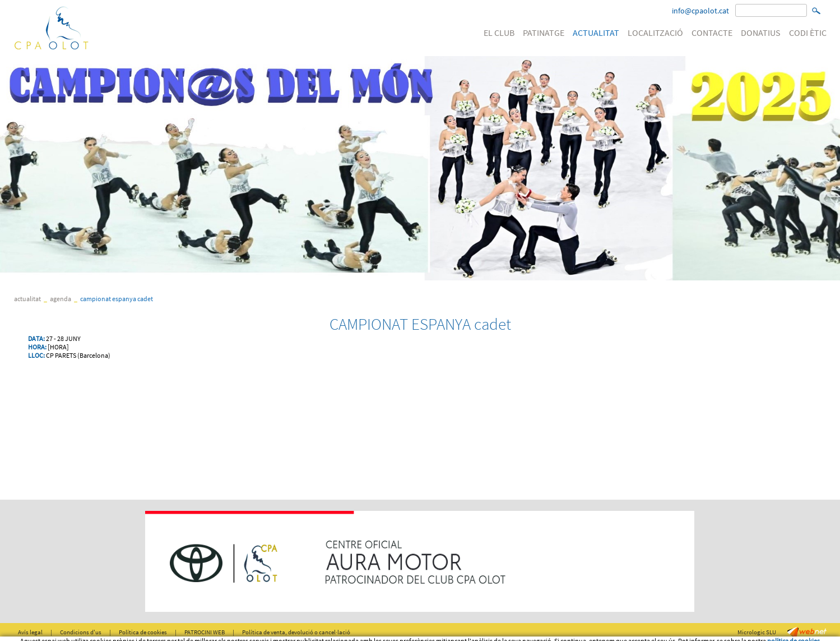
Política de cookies (143, 632)
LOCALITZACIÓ (655, 33)
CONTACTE (712, 33)
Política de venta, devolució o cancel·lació (296, 632)
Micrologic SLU (757, 632)
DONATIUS (761, 33)
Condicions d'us (81, 632)
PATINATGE (544, 33)
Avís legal (30, 632)
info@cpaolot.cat (700, 11)
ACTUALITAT (596, 33)
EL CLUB (499, 33)
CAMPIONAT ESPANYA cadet (117, 299)
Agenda (61, 299)
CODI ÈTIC (808, 33)
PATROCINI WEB (205, 632)
